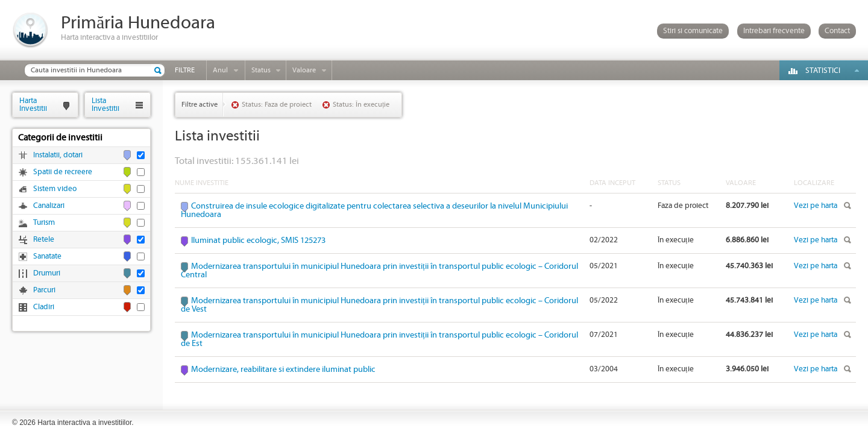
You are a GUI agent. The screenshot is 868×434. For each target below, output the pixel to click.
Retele (44, 240)
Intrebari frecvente (774, 31)
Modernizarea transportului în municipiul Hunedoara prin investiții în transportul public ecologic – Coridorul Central (379, 271)
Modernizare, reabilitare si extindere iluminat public (283, 370)
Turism (44, 223)
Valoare (304, 70)
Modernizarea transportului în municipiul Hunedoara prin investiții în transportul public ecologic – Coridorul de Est (379, 339)
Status (261, 70)
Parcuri (44, 290)
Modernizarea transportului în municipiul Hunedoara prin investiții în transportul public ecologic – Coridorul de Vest (379, 305)
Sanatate (47, 256)
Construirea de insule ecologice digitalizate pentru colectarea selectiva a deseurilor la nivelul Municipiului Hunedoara (374, 210)
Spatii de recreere (63, 172)
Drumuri (47, 273)
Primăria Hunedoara (138, 23)
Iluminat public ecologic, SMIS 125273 (258, 241)
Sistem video (55, 189)
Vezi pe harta (816, 206)
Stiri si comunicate (693, 31)
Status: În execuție (361, 105)
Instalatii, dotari (58, 155)
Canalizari (49, 206)
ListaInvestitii (105, 105)
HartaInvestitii (33, 105)
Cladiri (44, 307)
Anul (220, 70)
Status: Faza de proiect (277, 105)
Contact (837, 31)
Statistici (823, 71)
